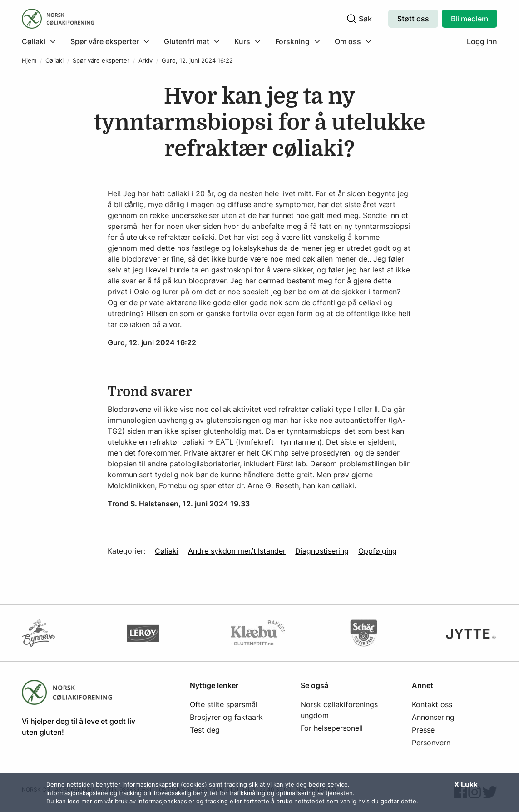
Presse (423, 730)
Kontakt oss (432, 704)
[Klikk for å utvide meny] (39, 41)
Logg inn (482, 41)
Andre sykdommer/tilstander (237, 551)
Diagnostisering (322, 551)
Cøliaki (54, 61)
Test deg (205, 730)
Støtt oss (413, 19)
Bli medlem (470, 19)
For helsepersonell (332, 728)
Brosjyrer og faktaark (226, 717)
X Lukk (466, 784)
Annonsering (433, 717)
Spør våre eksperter (101, 61)
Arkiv (146, 61)
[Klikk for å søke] (351, 19)
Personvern (431, 743)
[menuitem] (42, 41)
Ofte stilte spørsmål (224, 704)
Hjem (29, 61)
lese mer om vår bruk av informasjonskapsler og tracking (148, 801)
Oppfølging (378, 551)
